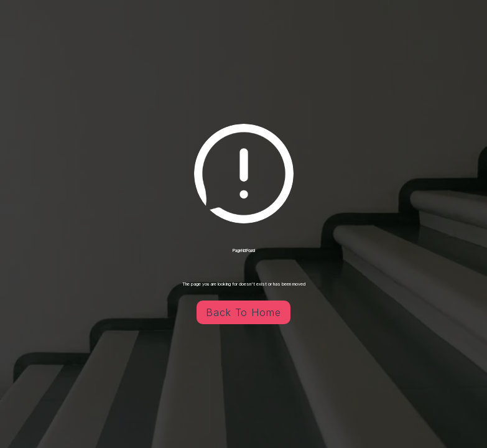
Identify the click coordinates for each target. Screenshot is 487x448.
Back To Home (244, 312)
